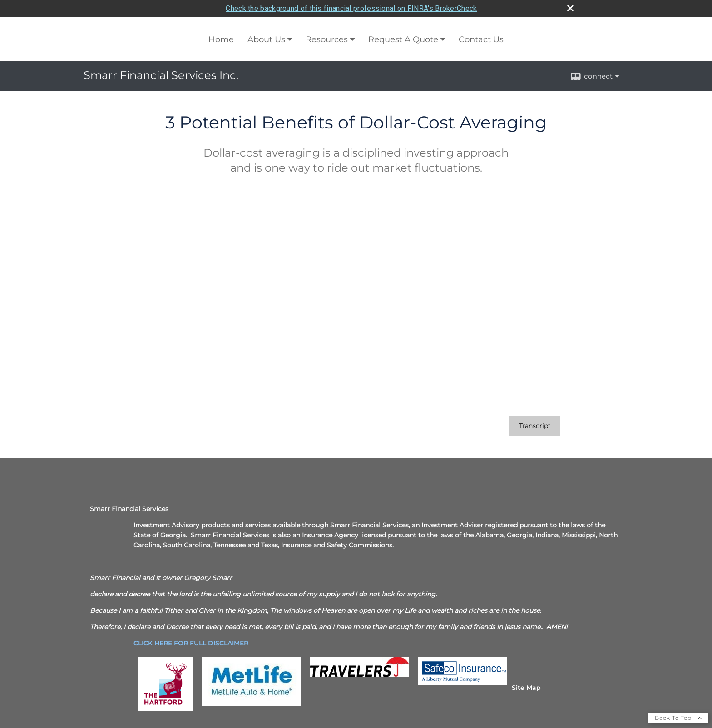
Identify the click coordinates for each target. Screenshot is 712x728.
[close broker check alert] (570, 8)
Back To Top (678, 718)
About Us (266, 39)
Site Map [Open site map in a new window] (526, 688)
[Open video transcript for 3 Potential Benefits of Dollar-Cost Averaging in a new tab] (535, 426)
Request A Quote (403, 39)
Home (221, 39)
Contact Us (481, 39)
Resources (327, 39)
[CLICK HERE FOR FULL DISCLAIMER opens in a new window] (191, 643)
